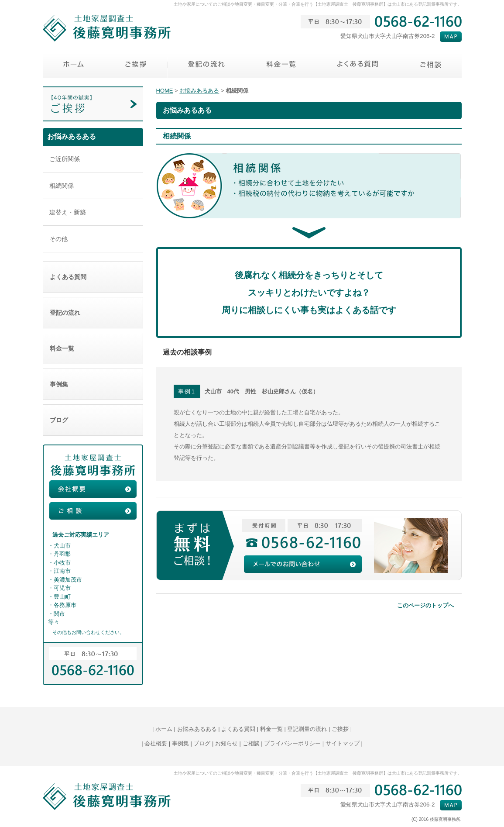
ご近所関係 (65, 159)
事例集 (93, 384)
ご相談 (251, 743)
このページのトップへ (425, 605)
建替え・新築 (68, 212)
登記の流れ (93, 313)
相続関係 (62, 186)
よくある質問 (93, 277)
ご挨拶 (340, 729)
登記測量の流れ (307, 729)
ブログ (93, 420)
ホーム (164, 729)
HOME (165, 91)
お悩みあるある (199, 91)
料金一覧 (93, 348)
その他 (58, 239)
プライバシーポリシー (292, 743)
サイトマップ (343, 743)
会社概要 (156, 743)
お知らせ (226, 743)
